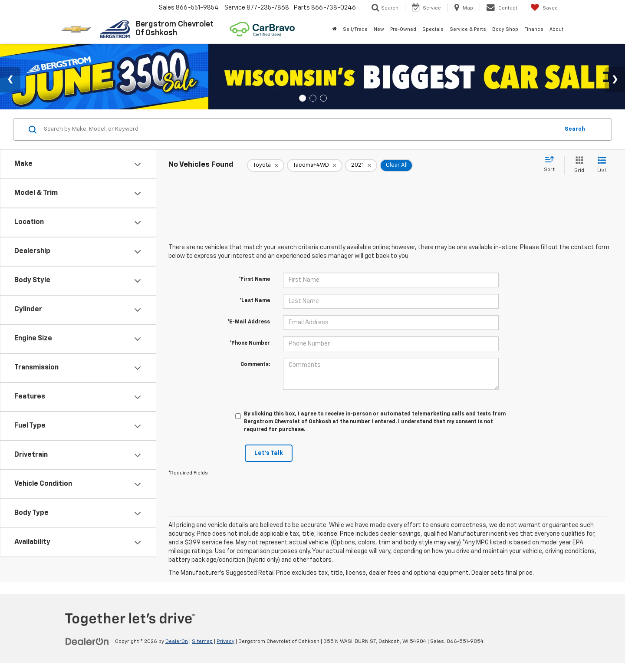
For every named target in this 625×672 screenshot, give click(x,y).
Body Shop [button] (505, 29)
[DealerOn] (87, 641)
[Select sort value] (552, 165)
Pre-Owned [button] (403, 29)
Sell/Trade (355, 29)
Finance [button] (534, 29)
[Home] (335, 30)
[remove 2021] (361, 165)
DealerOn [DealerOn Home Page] (177, 642)
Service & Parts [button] (468, 29)
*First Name (254, 280)
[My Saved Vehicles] (544, 8)
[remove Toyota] (266, 165)
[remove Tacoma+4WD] (315, 165)
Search (575, 129)
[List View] (602, 165)
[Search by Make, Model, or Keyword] (300, 129)
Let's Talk (269, 453)
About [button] (556, 29)
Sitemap (202, 642)
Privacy (225, 642)
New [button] (379, 29)
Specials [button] (433, 29)
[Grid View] (577, 165)
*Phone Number (250, 343)
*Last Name (255, 301)
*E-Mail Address (249, 322)
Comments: (255, 365)
